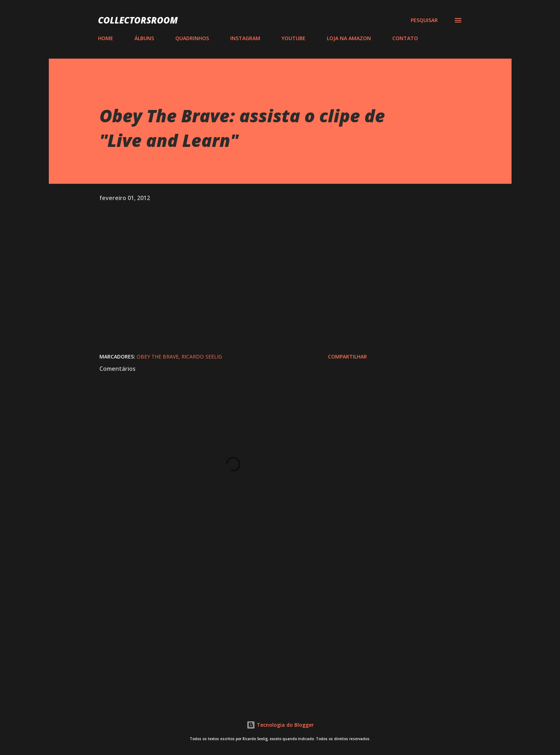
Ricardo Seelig (202, 357)
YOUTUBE (294, 38)
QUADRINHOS (192, 38)
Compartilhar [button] (347, 357)
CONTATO (405, 38)
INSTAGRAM (245, 38)
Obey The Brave (158, 357)
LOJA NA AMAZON (349, 38)
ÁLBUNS (144, 38)
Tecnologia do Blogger (280, 725)
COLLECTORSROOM (138, 20)
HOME (106, 38)
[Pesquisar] (424, 20)
